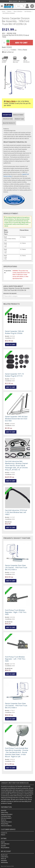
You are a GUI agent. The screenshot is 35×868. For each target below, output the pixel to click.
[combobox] (17, 296)
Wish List (3, 859)
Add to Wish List (8, 52)
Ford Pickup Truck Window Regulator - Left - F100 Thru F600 (15, 659)
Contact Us (22, 1)
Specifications (8, 119)
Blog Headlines (5, 848)
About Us (4, 820)
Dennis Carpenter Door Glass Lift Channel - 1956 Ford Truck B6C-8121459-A (16, 567)
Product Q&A (19, 119)
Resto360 (4, 811)
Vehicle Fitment (18, 115)
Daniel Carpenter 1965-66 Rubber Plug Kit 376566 (14, 332)
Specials (3, 846)
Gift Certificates (5, 844)
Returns (3, 835)
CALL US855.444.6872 (27, 61)
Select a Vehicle (11, 101)
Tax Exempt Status (6, 816)
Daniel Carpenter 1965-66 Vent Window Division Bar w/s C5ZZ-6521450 (16, 419)
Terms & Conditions (6, 826)
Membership (4, 862)
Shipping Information (7, 814)
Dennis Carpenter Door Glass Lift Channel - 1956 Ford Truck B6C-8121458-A (16, 705)
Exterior (9, 11)
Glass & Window (18, 11)
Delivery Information (6, 822)
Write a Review (23, 50)
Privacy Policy (5, 824)
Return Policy (4, 812)
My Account (4, 855)
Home (4, 11)
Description (7, 115)
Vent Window (28, 11)
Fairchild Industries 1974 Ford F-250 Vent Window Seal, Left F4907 (16, 512)
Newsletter (4, 861)
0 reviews (13, 50)
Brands (3, 842)
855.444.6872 (13, 1)
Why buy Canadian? (6, 818)
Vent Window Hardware (9, 13)
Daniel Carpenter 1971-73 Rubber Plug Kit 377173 (14, 375)
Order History (5, 857)
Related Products (9, 123)
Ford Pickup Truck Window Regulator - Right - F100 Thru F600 (16, 612)
